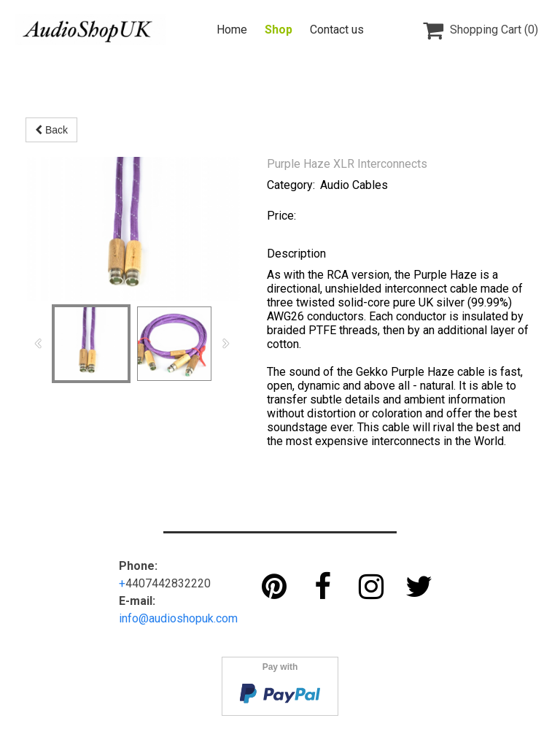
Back (51, 130)
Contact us (337, 30)
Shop (279, 30)
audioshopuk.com (193, 618)
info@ (134, 618)
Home (232, 30)
